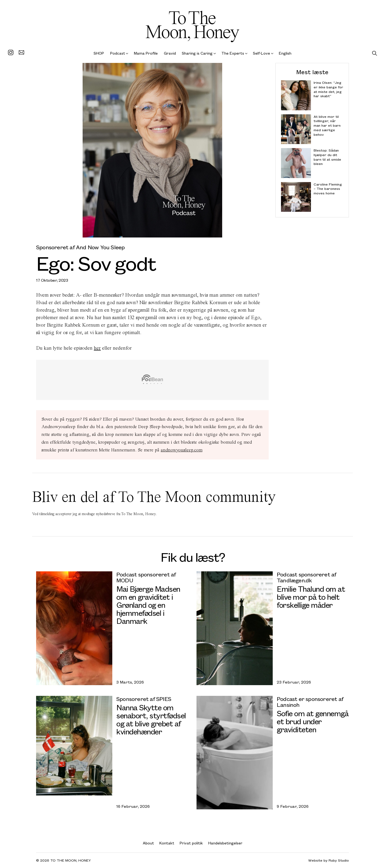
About (148, 843)
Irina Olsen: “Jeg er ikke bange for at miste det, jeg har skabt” (328, 89)
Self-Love (261, 53)
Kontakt (167, 843)
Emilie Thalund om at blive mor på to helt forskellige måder (311, 597)
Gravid (170, 53)
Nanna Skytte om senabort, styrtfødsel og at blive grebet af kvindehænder (151, 719)
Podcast (118, 53)
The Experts (233, 53)
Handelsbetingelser (225, 843)
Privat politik (191, 843)
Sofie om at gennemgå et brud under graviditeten (313, 721)
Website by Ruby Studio (329, 860)
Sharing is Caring (197, 53)
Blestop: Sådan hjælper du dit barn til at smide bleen (327, 157)
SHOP (99, 53)
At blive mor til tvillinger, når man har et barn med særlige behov (327, 125)
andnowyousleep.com (182, 450)
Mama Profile (146, 53)
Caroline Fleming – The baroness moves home (328, 189)
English (285, 53)
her (97, 348)
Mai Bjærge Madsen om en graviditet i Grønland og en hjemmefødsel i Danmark (148, 605)
